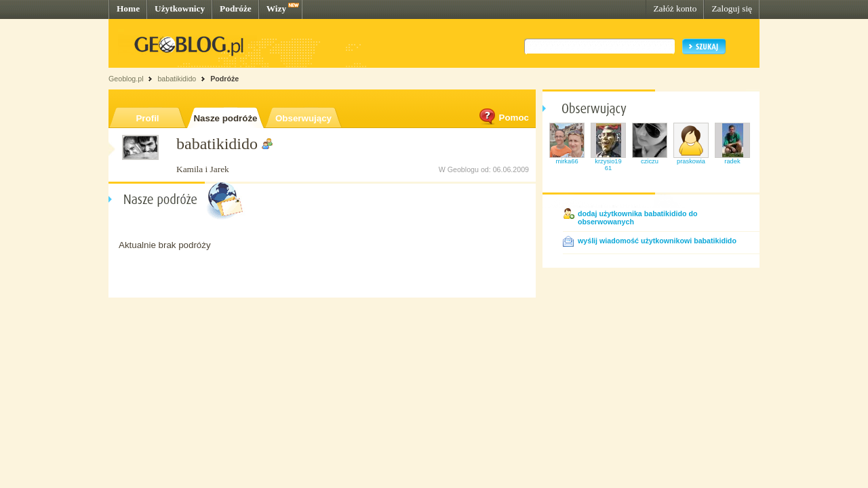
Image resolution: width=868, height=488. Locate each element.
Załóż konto (675, 8)
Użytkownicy (180, 8)
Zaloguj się (732, 8)
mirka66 (567, 161)
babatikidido (177, 79)
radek (732, 161)
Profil (147, 118)
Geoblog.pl (126, 79)
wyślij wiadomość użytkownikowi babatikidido (657, 241)
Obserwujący (303, 118)
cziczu (650, 161)
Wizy (276, 8)
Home (128, 8)
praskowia (691, 161)
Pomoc (503, 118)
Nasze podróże (225, 118)
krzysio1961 (608, 165)
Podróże (236, 8)
